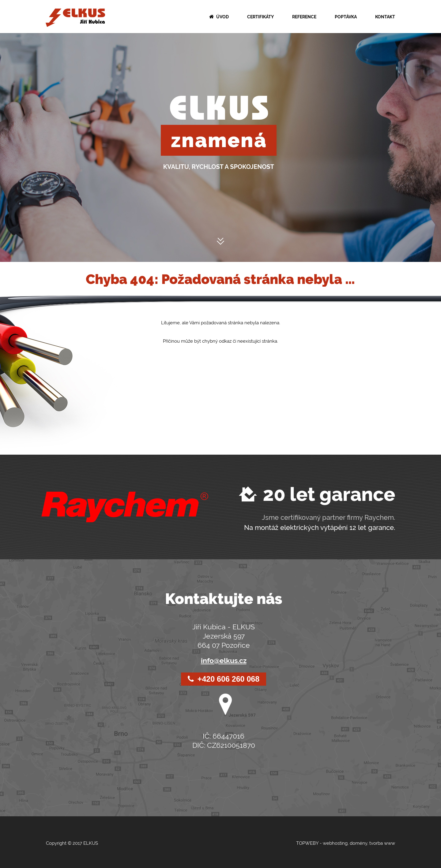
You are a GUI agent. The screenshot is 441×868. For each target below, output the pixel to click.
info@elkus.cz (224, 660)
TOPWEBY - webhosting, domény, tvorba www (346, 843)
